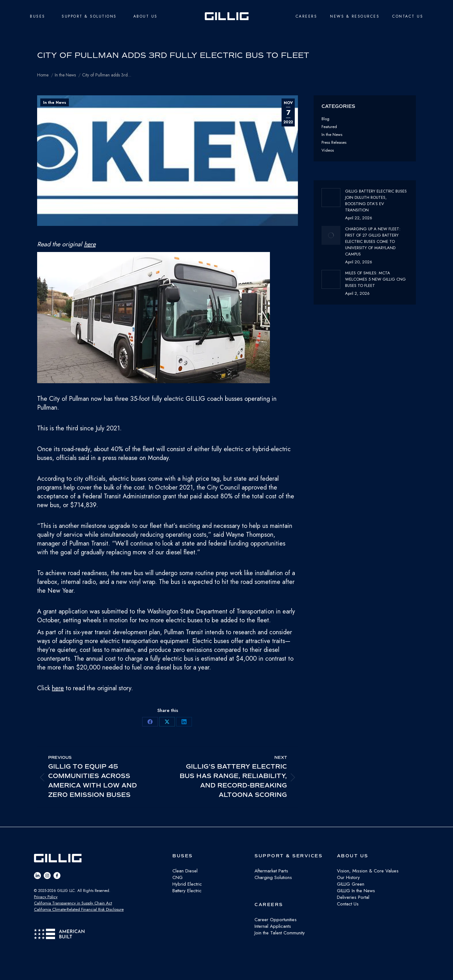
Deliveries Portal (353, 897)
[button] (168, 319)
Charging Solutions (273, 877)
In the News (55, 103)
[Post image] (331, 198)
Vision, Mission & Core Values (368, 871)
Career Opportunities (276, 920)
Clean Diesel (185, 871)
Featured (329, 127)
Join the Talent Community (280, 933)
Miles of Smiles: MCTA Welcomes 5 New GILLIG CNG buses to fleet (375, 279)
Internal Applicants (273, 926)
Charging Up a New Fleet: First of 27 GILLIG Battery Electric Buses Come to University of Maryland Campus (373, 241)
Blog (325, 119)
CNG (178, 877)
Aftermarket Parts (271, 871)
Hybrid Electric (187, 884)
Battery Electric (187, 891)
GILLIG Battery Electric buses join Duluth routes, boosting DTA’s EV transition (376, 201)
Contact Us (348, 904)
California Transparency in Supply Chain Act (73, 903)
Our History (348, 877)
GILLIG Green (351, 884)
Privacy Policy (46, 897)
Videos (328, 150)
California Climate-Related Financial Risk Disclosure (79, 909)
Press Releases (334, 142)
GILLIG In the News (356, 891)
